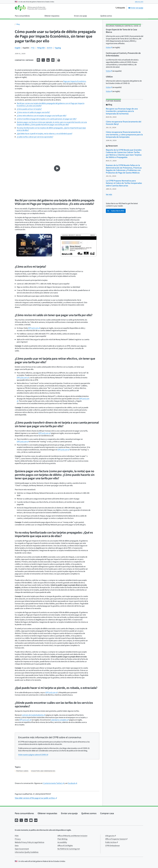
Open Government (22, 849)
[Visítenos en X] (21, 820)
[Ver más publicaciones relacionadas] (109, 195)
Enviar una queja (136, 8)
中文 (33, 48)
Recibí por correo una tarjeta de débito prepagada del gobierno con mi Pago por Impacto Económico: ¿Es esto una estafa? (51, 105)
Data (17, 846)
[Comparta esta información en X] (43, 60)
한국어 (50, 48)
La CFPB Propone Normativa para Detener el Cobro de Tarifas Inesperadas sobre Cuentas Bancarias (124, 183)
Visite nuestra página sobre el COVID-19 (33, 755)
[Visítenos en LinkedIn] (26, 820)
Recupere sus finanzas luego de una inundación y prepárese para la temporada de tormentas (122, 111)
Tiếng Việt (41, 48)
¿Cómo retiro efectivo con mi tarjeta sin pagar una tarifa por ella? (42, 116)
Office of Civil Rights (65, 846)
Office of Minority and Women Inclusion (72, 836)
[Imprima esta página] (59, 60)
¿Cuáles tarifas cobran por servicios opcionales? (35, 137)
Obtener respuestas (47, 813)
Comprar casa (107, 813)
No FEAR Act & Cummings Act (69, 849)
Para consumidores (24, 813)
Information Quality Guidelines (27, 852)
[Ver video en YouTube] (57, 168)
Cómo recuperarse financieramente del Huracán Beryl (124, 123)
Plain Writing (62, 839)
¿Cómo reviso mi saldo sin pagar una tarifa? (33, 112)
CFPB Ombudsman (112, 846)
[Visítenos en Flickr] (36, 820)
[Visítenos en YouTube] (31, 820)
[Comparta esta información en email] (53, 60)
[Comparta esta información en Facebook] (38, 60)
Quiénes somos (89, 813)
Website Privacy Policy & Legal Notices (30, 842)
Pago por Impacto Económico (75, 81)
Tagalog (58, 48)
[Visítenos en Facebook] (16, 820)
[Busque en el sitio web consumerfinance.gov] (120, 8)
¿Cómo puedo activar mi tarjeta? (29, 109)
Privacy (18, 839)
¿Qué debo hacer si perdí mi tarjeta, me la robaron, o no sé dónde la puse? (45, 134)
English (18, 48)
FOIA (17, 836)
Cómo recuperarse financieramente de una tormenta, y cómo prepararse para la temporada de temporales (124, 135)
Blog (18, 24)
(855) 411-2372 (139, 2)
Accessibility (62, 842)
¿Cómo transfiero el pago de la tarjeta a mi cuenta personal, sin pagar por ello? (47, 119)
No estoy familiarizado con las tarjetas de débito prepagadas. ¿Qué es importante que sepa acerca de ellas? (51, 129)
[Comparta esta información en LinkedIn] (48, 60)
